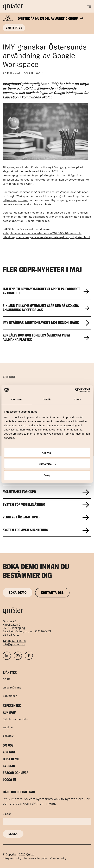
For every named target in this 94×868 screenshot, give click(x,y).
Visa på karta (11, 635)
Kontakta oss (52, 593)
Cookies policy (58, 858)
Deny (47, 475)
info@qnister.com (14, 644)
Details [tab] (47, 399)
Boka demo (18, 593)
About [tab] (77, 399)
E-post (7, 814)
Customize (47, 464)
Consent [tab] (17, 399)
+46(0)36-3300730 (14, 641)
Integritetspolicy (12, 858)
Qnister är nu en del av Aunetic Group (51, 19)
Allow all (47, 453)
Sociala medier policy (36, 858)
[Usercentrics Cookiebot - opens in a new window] (75, 390)
